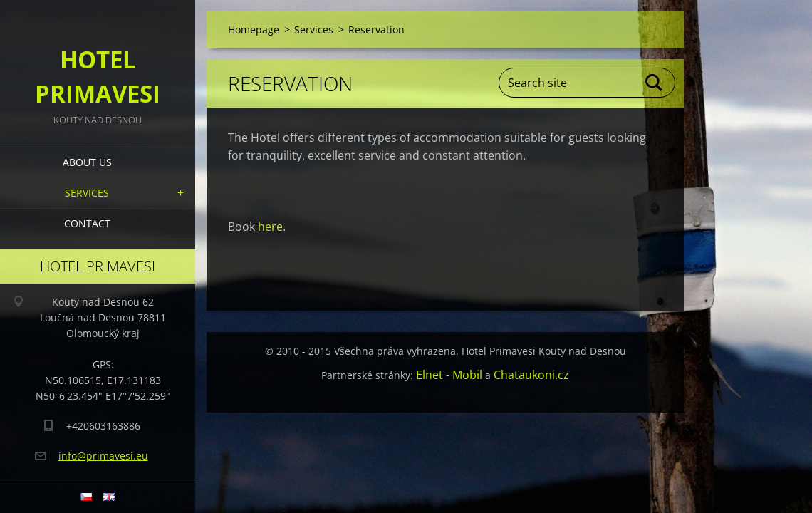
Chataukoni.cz (531, 375)
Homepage (254, 30)
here (270, 227)
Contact (87, 223)
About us (87, 162)
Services (87, 193)
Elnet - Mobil (449, 375)
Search (655, 83)
